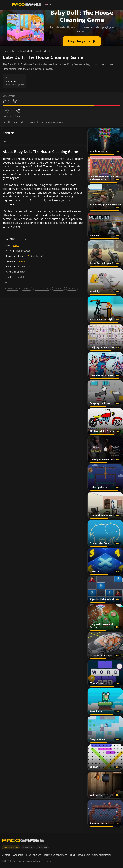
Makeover (12, 289)
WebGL (72, 289)
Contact (6, 855)
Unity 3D (58, 289)
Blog (73, 855)
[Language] (49, 4)
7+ (29, 256)
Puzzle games (42, 289)
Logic (16, 245)
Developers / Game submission (95, 855)
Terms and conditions (55, 855)
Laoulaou (23, 261)
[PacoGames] (23, 841)
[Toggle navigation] (6, 5)
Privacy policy (33, 855)
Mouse (26, 289)
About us (18, 855)
